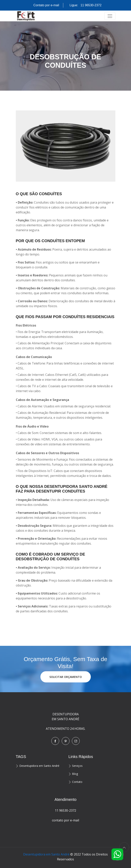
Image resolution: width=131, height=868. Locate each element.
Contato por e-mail (46, 5)
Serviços (77, 766)
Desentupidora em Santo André (39, 766)
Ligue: (86, 5)
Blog (75, 774)
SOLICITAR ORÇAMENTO (66, 677)
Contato (77, 782)
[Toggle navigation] (110, 16)
